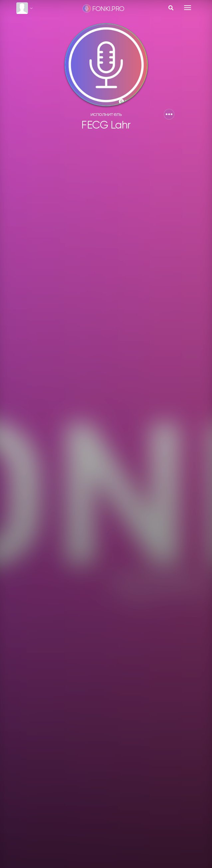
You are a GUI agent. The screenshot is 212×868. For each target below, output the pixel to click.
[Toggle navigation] (188, 8)
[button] (169, 114)
